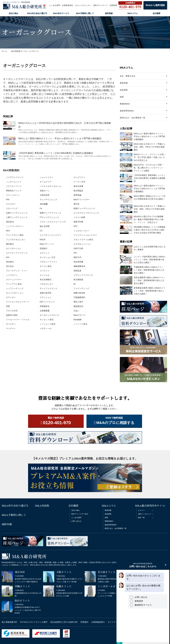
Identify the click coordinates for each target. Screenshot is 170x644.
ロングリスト (79, 177)
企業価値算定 (67, 5)
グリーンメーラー (14, 280)
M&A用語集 (42, 506)
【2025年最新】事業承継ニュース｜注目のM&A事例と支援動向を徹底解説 (56, 153)
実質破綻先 (45, 306)
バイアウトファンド (15, 177)
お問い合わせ (76, 521)
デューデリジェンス (49, 200)
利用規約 (84, 622)
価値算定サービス (141, 605)
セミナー (141, 510)
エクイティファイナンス (17, 253)
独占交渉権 (45, 226)
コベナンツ (45, 271)
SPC (76, 226)
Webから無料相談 (155, 5)
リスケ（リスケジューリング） (53, 222)
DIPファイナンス (47, 302)
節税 (122, 97)
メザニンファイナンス (83, 275)
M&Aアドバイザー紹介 (80, 514)
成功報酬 (44, 204)
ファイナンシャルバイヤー (85, 235)
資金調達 (124, 90)
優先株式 (10, 244)
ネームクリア (46, 182)
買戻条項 (10, 222)
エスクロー (11, 204)
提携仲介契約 (12, 315)
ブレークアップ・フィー (17, 271)
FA (41, 208)
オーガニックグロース (50, 315)
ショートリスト (47, 177)
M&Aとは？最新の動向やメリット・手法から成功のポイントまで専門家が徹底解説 (60, 138)
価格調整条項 (79, 266)
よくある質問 (55, 5)
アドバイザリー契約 (15, 235)
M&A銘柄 (78, 320)
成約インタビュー (145, 514)
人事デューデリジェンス (17, 217)
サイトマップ (113, 622)
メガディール (46, 328)
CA (41, 231)
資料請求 (136, 601)
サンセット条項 (47, 320)
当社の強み (13, 13)
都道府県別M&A (127, 111)
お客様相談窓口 (98, 622)
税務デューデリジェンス (51, 213)
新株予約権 (78, 222)
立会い (76, 311)
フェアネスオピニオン (16, 240)
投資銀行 (44, 248)
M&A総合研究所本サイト (150, 506)
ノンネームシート (14, 182)
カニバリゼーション (15, 293)
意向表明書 (78, 262)
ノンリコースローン (15, 226)
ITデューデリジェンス (49, 217)
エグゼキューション (82, 244)
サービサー (11, 324)
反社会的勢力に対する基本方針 (64, 622)
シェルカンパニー (81, 231)
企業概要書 (45, 311)
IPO (75, 253)
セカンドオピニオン (83, 5)
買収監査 (77, 271)
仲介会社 (10, 266)
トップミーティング (15, 288)
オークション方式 (48, 257)
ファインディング (81, 288)
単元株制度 (78, 280)
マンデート (11, 328)
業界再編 (77, 195)
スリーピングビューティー (18, 302)
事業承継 (124, 83)
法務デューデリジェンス (17, 213)
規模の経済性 (46, 293)
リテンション (46, 297)
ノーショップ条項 (48, 324)
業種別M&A (125, 104)
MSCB (43, 240)
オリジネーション (14, 248)
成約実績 (109, 13)
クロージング (12, 208)
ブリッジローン (13, 195)
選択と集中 (78, 302)
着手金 (76, 204)
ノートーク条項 (80, 324)
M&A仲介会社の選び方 (37, 13)
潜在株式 (10, 262)
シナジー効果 (79, 217)
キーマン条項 (46, 266)
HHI (8, 257)
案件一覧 (141, 518)
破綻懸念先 (78, 306)
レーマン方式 (79, 182)
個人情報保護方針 (10, 622)
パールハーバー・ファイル (18, 320)
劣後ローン (45, 191)
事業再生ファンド (14, 191)
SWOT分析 (78, 248)
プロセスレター (47, 284)
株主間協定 (78, 191)
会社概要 (157, 13)
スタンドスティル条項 (83, 240)
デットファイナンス (49, 288)
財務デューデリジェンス (84, 208)
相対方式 (77, 257)
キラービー (11, 297)
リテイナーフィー (14, 186)
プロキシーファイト (49, 262)
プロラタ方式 (12, 311)
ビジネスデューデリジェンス (86, 213)
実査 (8, 306)
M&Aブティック (47, 244)
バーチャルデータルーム (51, 186)
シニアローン (12, 275)
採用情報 (113, 5)
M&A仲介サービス (61, 13)
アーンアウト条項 (14, 284)
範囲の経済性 (79, 293)
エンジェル (45, 275)
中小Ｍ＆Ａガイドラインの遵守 (34, 622)
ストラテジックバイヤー (51, 235)
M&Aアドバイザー (82, 200)
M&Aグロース (80, 315)
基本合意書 (78, 186)
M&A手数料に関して (85, 13)
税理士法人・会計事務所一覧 (133, 118)
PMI (8, 200)
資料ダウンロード (101, 5)
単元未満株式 (46, 280)
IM (75, 284)
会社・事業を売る (128, 76)
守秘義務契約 (79, 297)
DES (8, 231)
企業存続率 (45, 195)
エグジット (45, 253)
